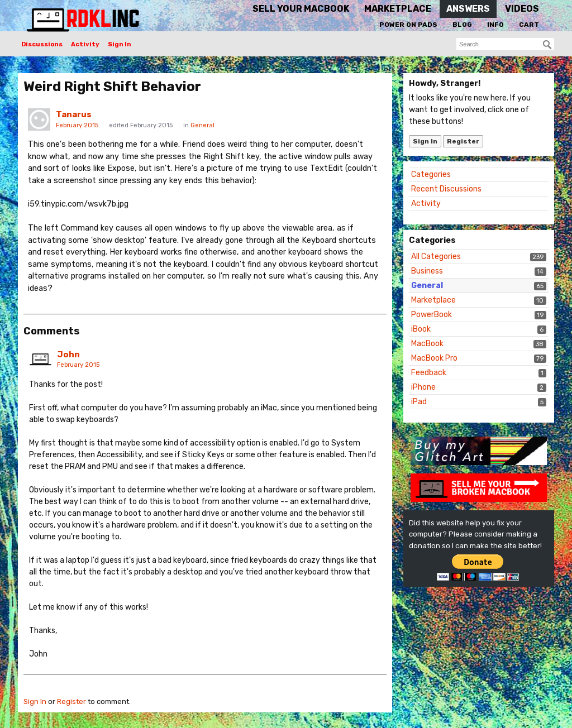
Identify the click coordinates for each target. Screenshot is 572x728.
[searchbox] (505, 44)
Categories (431, 174)
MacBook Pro (434, 358)
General (427, 286)
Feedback (429, 373)
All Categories (436, 257)
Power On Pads (408, 25)
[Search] (547, 45)
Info (495, 25)
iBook (421, 329)
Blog (462, 25)
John (68, 355)
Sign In (120, 44)
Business (427, 271)
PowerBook (432, 315)
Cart (529, 25)
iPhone (423, 387)
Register (463, 141)
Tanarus (74, 114)
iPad (419, 402)
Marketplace (433, 300)
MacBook (427, 344)
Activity (85, 44)
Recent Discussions (446, 189)
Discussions (42, 44)
